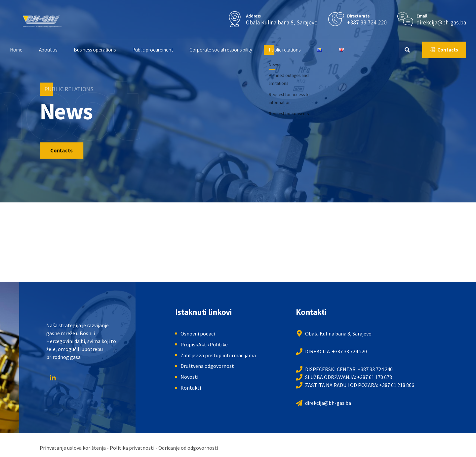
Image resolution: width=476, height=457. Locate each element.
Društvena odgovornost (207, 366)
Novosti (189, 377)
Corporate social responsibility (229, 50)
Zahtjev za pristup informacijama (218, 355)
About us (56, 50)
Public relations (293, 50)
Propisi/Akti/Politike (204, 344)
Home (24, 50)
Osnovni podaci (198, 334)
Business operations (103, 50)
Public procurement (161, 50)
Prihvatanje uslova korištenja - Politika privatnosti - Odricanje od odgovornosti (129, 448)
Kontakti (191, 388)
